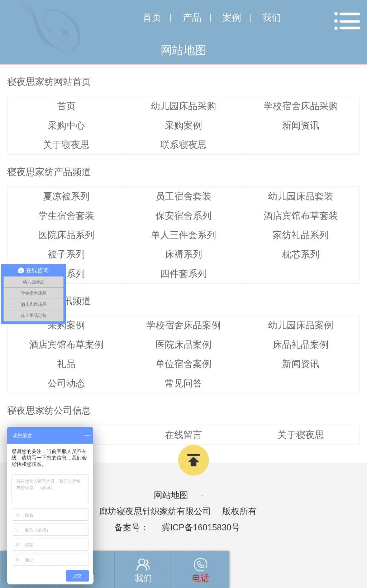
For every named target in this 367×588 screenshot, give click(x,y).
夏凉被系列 (66, 196)
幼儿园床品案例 (301, 325)
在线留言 (183, 435)
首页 (152, 18)
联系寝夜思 (183, 145)
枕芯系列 (301, 254)
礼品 (66, 364)
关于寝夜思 (66, 145)
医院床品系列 (66, 235)
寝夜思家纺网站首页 (49, 82)
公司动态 (66, 383)
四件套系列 (183, 274)
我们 (272, 18)
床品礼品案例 (301, 344)
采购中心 (66, 125)
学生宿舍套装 (66, 216)
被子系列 (66, 254)
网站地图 (171, 495)
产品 (192, 18)
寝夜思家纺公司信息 (49, 410)
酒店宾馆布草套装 (301, 216)
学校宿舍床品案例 (183, 325)
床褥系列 (183, 254)
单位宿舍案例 (183, 364)
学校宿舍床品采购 (301, 106)
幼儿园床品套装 (301, 196)
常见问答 (183, 383)
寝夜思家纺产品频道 (49, 172)
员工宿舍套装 (183, 196)
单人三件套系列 (183, 235)
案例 (232, 18)
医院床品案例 (183, 344)
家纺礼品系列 (301, 235)
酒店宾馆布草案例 (66, 344)
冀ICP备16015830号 (201, 527)
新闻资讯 (301, 125)
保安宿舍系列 (183, 216)
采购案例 (183, 125)
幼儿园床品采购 (183, 106)
